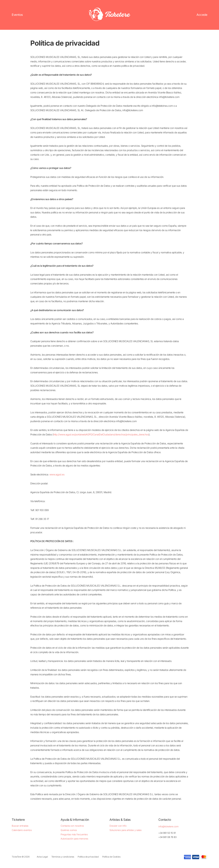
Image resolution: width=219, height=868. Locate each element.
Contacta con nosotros (72, 826)
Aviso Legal (42, 857)
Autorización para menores (74, 839)
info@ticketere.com (168, 826)
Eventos (17, 15)
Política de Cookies (111, 857)
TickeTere (17, 857)
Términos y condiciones (63, 857)
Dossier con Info (118, 826)
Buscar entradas (20, 826)
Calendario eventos (22, 830)
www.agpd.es (57, 474)
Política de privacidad (88, 857)
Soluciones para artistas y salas (125, 830)
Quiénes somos (69, 830)
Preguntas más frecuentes (74, 834)
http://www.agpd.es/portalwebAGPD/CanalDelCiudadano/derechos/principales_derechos (101, 434)
